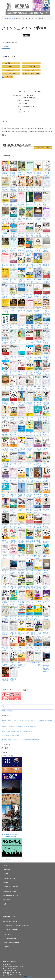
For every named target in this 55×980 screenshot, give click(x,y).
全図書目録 (12, 18)
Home (5, 18)
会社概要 (6, 874)
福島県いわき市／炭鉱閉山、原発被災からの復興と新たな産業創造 (19, 727)
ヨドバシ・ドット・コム (31, 70)
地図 (5, 904)
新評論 (22, 6)
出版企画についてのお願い (10, 891)
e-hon (11, 66)
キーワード (6, 860)
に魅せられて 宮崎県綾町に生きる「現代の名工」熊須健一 (18, 731)
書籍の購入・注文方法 (9, 878)
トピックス (6, 913)
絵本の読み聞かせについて (10, 921)
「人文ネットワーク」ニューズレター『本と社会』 (16, 925)
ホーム (5, 865)
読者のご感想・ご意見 (43, 148)
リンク (5, 908)
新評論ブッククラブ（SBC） (11, 887)
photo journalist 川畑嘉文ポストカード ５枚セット (12, 809)
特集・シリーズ (7, 934)
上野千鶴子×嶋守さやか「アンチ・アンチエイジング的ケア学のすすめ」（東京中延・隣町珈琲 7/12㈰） (27, 722)
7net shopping (31, 66)
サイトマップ (7, 900)
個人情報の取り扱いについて (11, 895)
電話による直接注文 (11, 73)
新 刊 (5, 706)
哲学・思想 (21, 18)
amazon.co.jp (31, 63)
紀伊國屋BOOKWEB (11, 63)
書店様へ (6, 883)
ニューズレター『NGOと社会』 (12, 930)
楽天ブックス (11, 70)
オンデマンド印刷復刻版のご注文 (12, 938)
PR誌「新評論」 (8, 711)
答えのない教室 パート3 (20, 740)
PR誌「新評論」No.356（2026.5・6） (12, 735)
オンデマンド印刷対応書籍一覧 (11, 943)
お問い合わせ (7, 870)
